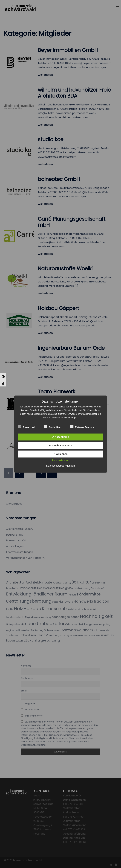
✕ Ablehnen (60, 454)
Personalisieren (60, 460)
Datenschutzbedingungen (60, 466)
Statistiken (53, 427)
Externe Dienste (82, 427)
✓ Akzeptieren (60, 437)
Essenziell (27, 427)
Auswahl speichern (60, 445)
